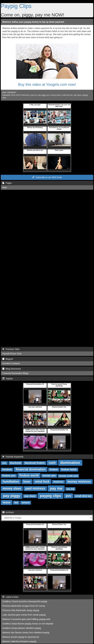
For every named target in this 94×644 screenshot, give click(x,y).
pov (48, 95)
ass (4, 463)
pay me (34, 95)
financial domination (31, 469)
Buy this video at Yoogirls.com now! (47, 84)
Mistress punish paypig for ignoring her (21, 637)
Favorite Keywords (13, 457)
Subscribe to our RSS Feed (47, 177)
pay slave (77, 95)
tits (16, 503)
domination (70, 462)
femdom (7, 469)
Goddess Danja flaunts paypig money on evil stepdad (28, 624)
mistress (58, 482)
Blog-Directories (12, 369)
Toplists (8, 379)
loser (27, 482)
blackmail (15, 463)
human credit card (68, 476)
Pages (7, 183)
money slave (56, 95)
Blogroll (8, 359)
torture (26, 503)
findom (54, 469)
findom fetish (69, 469)
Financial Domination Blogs (15, 373)
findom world (29, 475)
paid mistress (35, 488)
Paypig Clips (16, 6)
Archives (8, 512)
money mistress (79, 482)
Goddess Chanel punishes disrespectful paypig (25, 601)
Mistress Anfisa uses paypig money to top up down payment (33, 22)
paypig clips (50, 496)
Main (5, 187)
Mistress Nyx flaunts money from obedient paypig (26, 633)
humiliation (11, 482)
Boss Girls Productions (21, 95)
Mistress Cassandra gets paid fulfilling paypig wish (26, 619)
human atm (49, 476)
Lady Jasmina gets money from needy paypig (24, 615)
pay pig (70, 489)
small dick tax (67, 95)
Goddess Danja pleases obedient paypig (22, 628)
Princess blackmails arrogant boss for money (24, 606)
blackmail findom (35, 463)
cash (52, 463)
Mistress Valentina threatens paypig (19, 641)
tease (7, 502)
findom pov (9, 476)
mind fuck (42, 482)
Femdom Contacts (11, 363)
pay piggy (42, 95)
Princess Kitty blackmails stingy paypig (21, 610)
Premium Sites (11, 349)
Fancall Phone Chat (12, 354)
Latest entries (10, 597)
